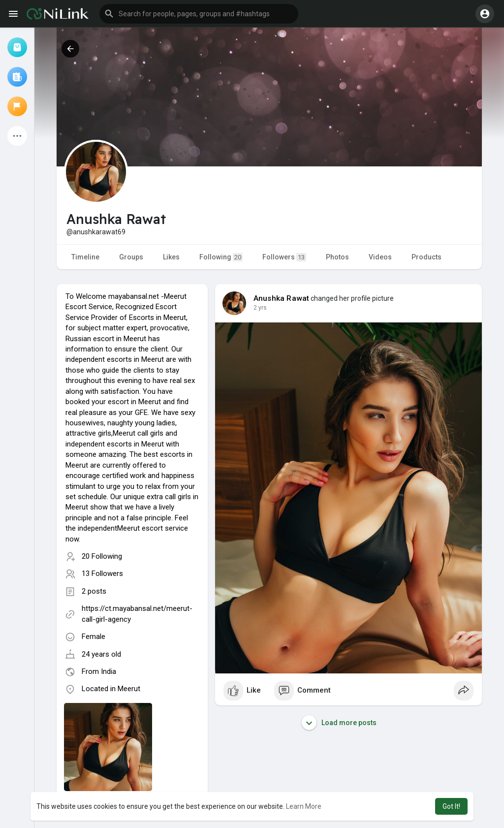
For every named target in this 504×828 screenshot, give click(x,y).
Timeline (85, 257)
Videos (380, 257)
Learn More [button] (304, 806)
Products (426, 257)
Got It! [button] (451, 806)
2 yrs (260, 308)
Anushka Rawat (282, 298)
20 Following (102, 556)
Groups (131, 257)
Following (221, 257)
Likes (171, 257)
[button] (199, 14)
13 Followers (102, 573)
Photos (337, 257)
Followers (284, 257)
